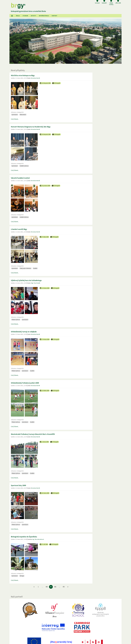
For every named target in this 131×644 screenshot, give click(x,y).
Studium (25, 16)
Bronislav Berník (36, 78)
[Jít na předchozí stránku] (34, 587)
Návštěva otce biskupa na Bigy (23, 75)
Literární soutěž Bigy (19, 229)
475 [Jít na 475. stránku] (64, 587)
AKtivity (33, 16)
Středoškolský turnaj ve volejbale (24, 332)
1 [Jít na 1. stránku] (38, 587)
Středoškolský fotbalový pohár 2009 (25, 383)
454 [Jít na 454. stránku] (47, 587)
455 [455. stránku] (51, 587)
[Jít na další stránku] (68, 587)
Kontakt (54, 16)
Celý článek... (15, 119)
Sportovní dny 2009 (18, 485)
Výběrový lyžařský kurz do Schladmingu (26, 280)
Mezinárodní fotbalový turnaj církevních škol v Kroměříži (33, 434)
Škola (18, 16)
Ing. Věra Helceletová (38, 539)
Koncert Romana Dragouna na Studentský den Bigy (31, 127)
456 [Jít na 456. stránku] (55, 587)
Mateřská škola (44, 16)
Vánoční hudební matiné (20, 178)
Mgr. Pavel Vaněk (36, 283)
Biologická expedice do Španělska (24, 537)
